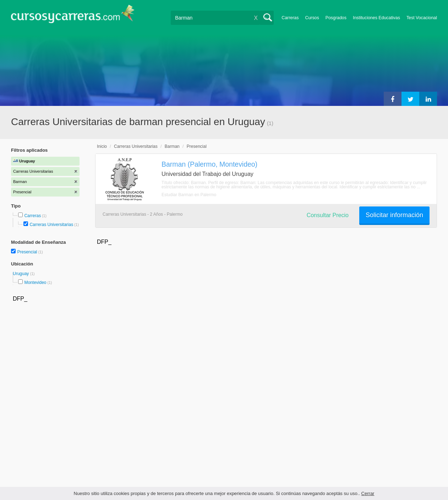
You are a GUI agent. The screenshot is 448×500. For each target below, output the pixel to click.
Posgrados (336, 18)
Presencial (28, 252)
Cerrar (368, 493)
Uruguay (21, 274)
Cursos (312, 18)
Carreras (290, 18)
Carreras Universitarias (51, 225)
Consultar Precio (328, 215)
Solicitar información (394, 215)
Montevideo (35, 283)
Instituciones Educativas (376, 18)
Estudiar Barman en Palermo (189, 195)
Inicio (102, 146)
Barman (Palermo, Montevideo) (209, 164)
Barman (172, 146)
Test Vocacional (422, 18)
